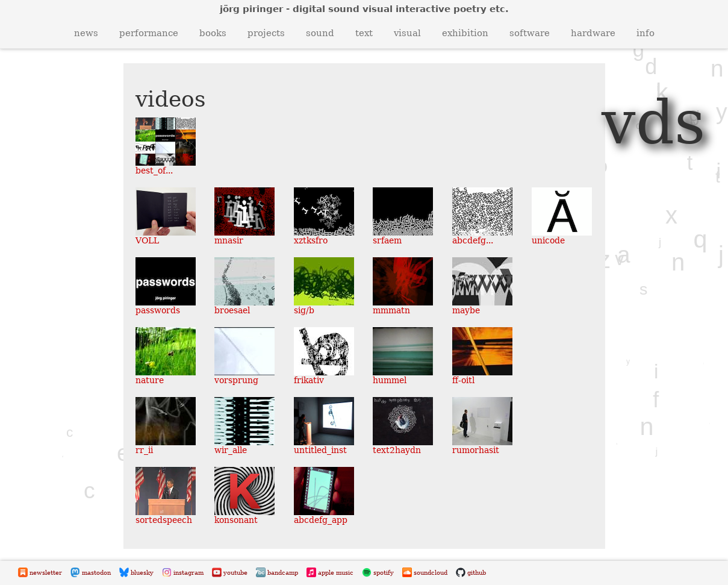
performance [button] (149, 33)
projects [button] (266, 33)
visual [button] (407, 33)
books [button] (213, 33)
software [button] (530, 33)
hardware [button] (593, 33)
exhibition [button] (465, 33)
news (86, 33)
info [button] (646, 33)
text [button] (364, 33)
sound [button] (320, 33)
